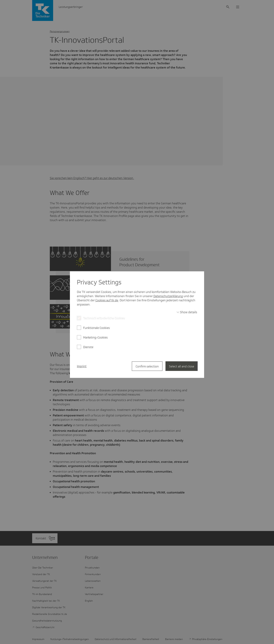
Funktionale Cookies (96, 328)
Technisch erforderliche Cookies (104, 318)
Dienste (88, 347)
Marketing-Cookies (95, 337)
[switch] (187, 312)
